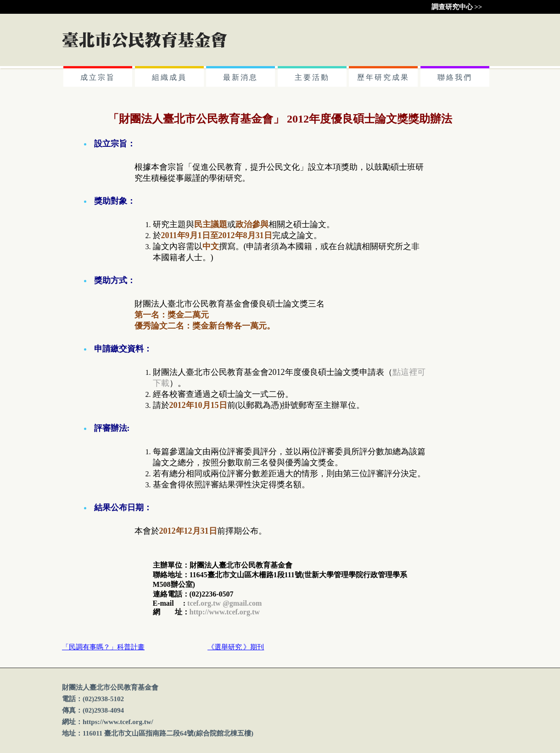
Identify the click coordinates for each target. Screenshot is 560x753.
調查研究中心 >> (457, 7)
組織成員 (169, 77)
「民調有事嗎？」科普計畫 (103, 647)
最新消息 (241, 77)
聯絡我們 (455, 77)
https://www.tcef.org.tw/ (118, 722)
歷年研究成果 (383, 77)
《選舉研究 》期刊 (236, 647)
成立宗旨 (98, 77)
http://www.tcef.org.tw (225, 612)
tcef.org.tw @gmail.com (224, 603)
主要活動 (312, 77)
